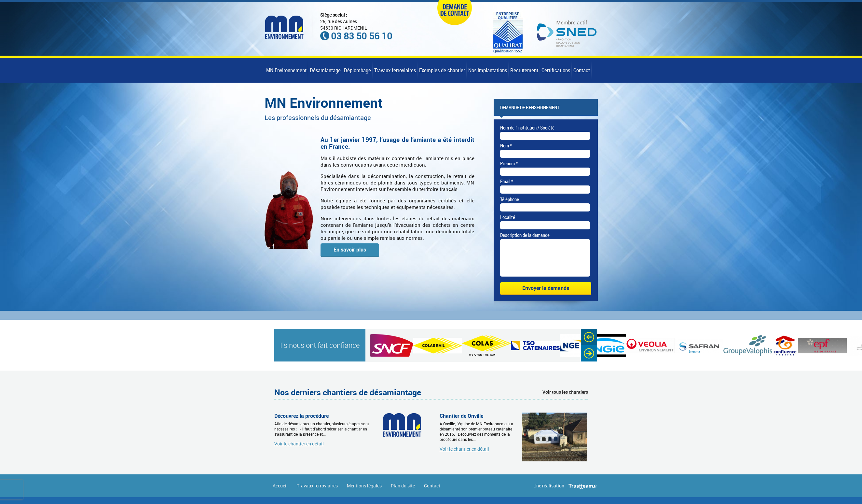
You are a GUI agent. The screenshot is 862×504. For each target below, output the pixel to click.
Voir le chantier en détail (299, 450)
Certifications (556, 70)
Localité (508, 217)
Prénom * (509, 163)
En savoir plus (350, 250)
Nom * (506, 145)
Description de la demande (525, 235)
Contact (582, 70)
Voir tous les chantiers (565, 399)
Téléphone (510, 199)
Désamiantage (325, 70)
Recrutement (524, 70)
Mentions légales (364, 492)
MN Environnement (286, 70)
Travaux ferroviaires (395, 70)
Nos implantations (488, 70)
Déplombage (357, 70)
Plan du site (403, 492)
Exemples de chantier (442, 70)
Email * (507, 181)
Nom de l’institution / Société (527, 128)
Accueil (280, 492)
